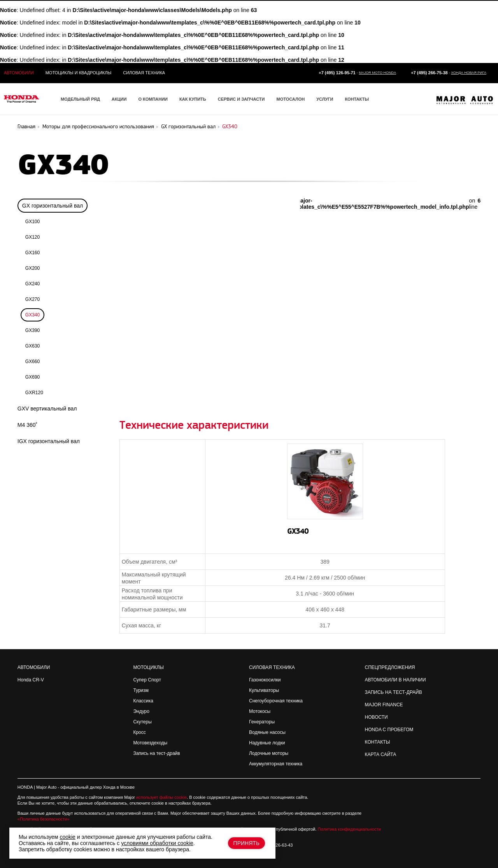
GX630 (32, 346)
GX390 (32, 330)
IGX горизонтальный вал (49, 441)
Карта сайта (381, 754)
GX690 (32, 377)
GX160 (32, 253)
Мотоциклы (148, 667)
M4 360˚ (27, 425)
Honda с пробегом (389, 730)
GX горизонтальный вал (53, 206)
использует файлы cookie (161, 797)
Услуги (325, 99)
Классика (143, 701)
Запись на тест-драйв (156, 753)
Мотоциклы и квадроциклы (79, 73)
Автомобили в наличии (395, 680)
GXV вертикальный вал (47, 409)
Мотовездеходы (150, 743)
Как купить (193, 99)
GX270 (32, 299)
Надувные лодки (267, 743)
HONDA (25, 787)
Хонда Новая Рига (469, 73)
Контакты (357, 99)
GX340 (32, 315)
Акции (119, 99)
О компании (153, 99)
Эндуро (141, 711)
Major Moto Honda (377, 73)
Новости (376, 717)
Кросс (139, 732)
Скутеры (142, 722)
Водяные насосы (267, 732)
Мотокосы (260, 711)
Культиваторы (264, 690)
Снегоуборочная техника (276, 701)
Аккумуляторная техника (276, 764)
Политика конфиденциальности (349, 829)
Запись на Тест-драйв (394, 692)
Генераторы (262, 722)
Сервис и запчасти (241, 99)
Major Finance (384, 705)
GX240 (32, 284)
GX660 (32, 362)
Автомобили (19, 73)
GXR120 (34, 393)
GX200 (32, 268)
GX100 (32, 222)
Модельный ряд (80, 99)
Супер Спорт (147, 680)
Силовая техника (144, 73)
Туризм (141, 690)
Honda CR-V (31, 680)
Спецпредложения (390, 667)
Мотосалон (290, 99)
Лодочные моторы (269, 753)
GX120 (32, 237)
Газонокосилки (265, 680)
